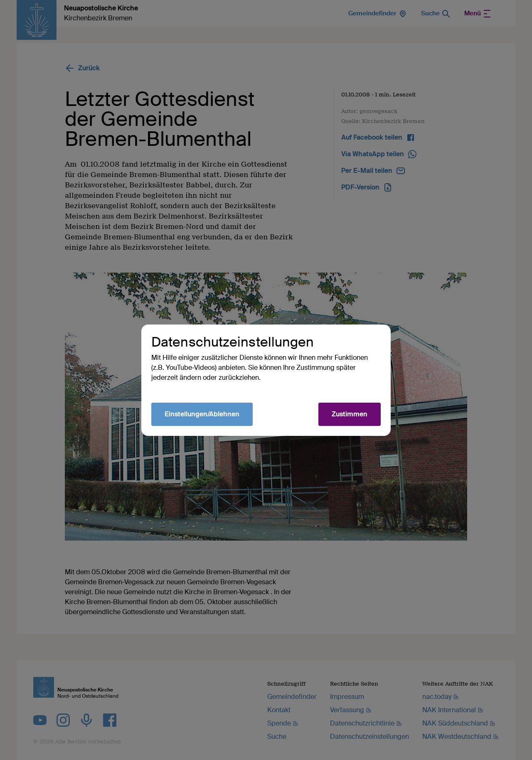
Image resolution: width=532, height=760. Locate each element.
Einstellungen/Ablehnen (202, 414)
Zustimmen (350, 414)
